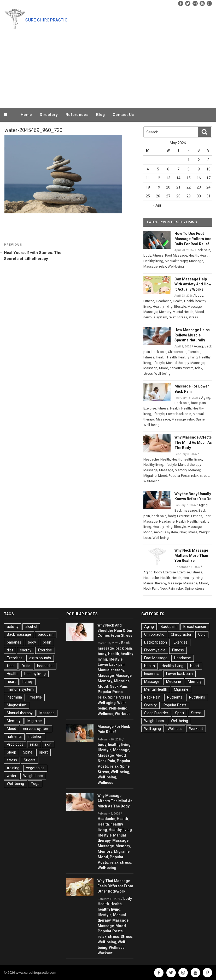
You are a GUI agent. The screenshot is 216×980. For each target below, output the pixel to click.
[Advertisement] (108, 68)
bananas (14, 642)
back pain (159, 352)
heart (11, 682)
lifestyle (180, 306)
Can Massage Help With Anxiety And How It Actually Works (193, 284)
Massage (196, 261)
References (77, 115)
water (12, 776)
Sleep (11, 752)
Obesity (150, 705)
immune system (20, 689)
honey (28, 682)
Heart (195, 666)
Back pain (203, 250)
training (13, 768)
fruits (26, 666)
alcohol (31, 627)
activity (13, 627)
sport (43, 752)
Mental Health (183, 312)
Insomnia (14, 697)
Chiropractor (181, 634)
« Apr (157, 205)
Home (26, 115)
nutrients (14, 737)
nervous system (155, 317)
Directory (49, 115)
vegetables (35, 768)
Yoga (35, 784)
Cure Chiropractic (46, 20)
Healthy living (153, 261)
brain (47, 642)
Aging (198, 346)
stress (193, 317)
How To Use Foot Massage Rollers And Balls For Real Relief (193, 239)
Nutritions (197, 697)
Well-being (176, 266)
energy (26, 650)
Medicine (174, 682)
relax (163, 266)
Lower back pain (179, 414)
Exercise (194, 352)
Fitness (158, 255)
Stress (182, 317)
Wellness (106, 714)
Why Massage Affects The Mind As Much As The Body (193, 442)
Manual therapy (176, 261)
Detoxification (156, 642)
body (147, 255)
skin (48, 744)
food (11, 666)
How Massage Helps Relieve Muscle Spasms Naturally (192, 335)
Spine (200, 419)
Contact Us (123, 115)
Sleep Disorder (156, 713)
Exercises (15, 658)
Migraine (150, 476)
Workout (122, 714)
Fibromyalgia (155, 650)
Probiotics (15, 744)
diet (10, 650)
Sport (180, 713)
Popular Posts (179, 476)
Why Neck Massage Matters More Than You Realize (191, 556)
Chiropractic (177, 352)
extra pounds (40, 658)
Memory (165, 312)
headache (45, 666)
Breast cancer (195, 627)
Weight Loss (33, 776)
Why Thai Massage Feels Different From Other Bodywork (115, 886)
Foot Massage (176, 255)
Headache (164, 301)
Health (193, 255)
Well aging (107, 703)
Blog (100, 115)
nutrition (35, 737)
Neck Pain (151, 588)
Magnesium (17, 705)
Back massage (186, 510)
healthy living (188, 357)
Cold (202, 634)
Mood (199, 312)
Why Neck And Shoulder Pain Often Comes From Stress (115, 630)
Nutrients (175, 697)
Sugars (30, 760)
